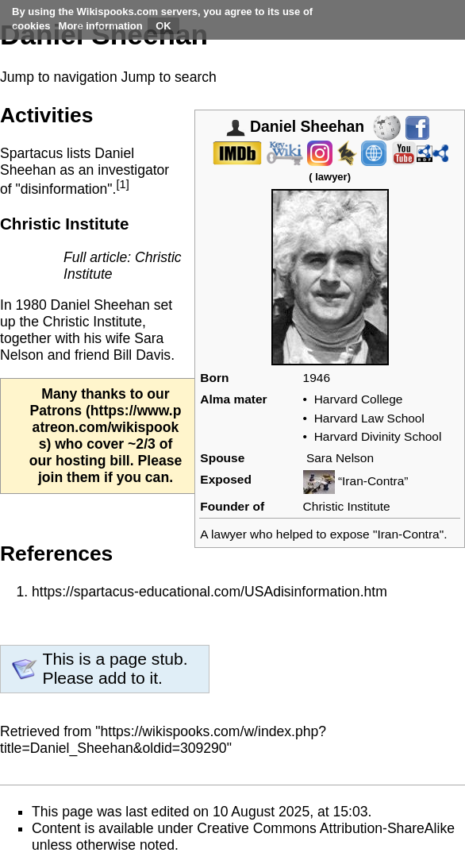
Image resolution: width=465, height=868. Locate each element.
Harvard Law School (369, 418)
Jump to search (169, 77)
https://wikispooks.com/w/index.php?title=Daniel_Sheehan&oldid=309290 (163, 740)
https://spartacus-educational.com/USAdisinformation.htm (209, 592)
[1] (122, 184)
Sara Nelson (340, 458)
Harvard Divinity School (378, 436)
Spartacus (31, 153)
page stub (146, 659)
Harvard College (359, 399)
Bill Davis (142, 355)
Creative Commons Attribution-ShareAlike (326, 828)
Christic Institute (347, 506)
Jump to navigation (59, 77)
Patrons (56, 411)
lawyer (331, 177)
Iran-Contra (408, 534)
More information (101, 26)
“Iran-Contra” (373, 481)
